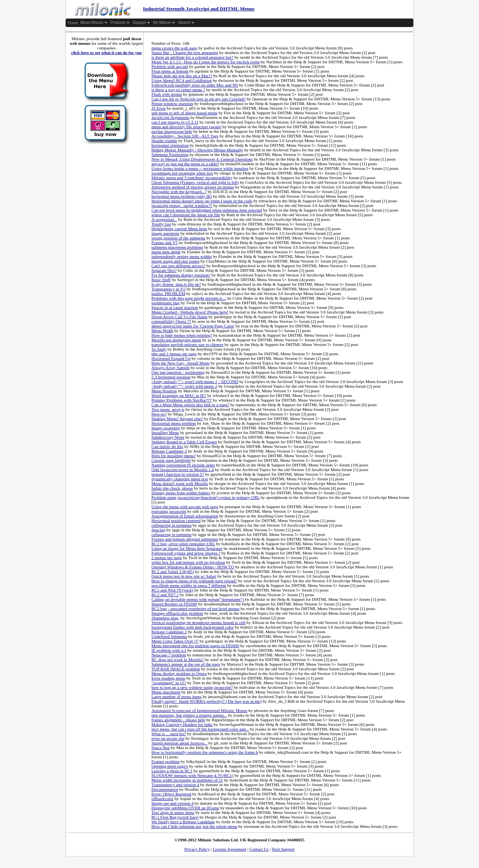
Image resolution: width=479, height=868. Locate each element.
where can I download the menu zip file (186, 215)
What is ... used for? (169, 734)
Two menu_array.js (168, 409)
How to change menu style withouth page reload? (194, 581)
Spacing (158, 530)
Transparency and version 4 (175, 785)
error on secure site (168, 738)
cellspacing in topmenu (172, 525)
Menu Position (164, 391)
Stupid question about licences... (179, 743)
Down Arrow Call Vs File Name (179, 317)
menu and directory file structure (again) (186, 127)
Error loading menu (168, 678)
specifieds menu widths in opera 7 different (189, 585)
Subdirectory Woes (168, 437)
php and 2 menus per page (174, 354)
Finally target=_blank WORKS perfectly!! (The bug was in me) (206, 701)
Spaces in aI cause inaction (175, 307)
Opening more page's (170, 766)
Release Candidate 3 (169, 451)
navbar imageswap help (172, 131)
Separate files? (164, 270)
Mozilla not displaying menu (176, 340)
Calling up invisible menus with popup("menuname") (198, 599)
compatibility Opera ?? (171, 321)
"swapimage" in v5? (169, 683)
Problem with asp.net (170, 66)
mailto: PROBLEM (168, 293)
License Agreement (230, 849)
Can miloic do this (167, 446)
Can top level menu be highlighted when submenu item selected (207, 210)
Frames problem (166, 761)
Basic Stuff (161, 280)
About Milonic (94, 23)
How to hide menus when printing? (182, 335)
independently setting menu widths (182, 256)
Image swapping (166, 428)
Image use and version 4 (172, 803)
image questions (165, 233)
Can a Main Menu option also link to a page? (190, 405)
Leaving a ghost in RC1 (172, 771)
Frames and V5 (165, 242)
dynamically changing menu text (180, 479)
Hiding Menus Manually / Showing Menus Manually (197, 150)
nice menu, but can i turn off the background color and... (200, 729)
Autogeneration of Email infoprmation (185, 516)
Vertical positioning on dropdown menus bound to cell (198, 622)
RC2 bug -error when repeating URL (183, 544)
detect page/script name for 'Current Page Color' (193, 326)
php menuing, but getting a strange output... (189, 715)
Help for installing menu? (174, 456)
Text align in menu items (173, 812)
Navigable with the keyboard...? (179, 192)
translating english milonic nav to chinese (187, 344)
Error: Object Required (171, 794)
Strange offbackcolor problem (177, 613)
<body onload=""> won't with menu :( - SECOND (195, 381)
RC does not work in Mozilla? (178, 659)
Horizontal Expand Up (171, 358)
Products (120, 23)
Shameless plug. (166, 618)
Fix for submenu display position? (181, 275)
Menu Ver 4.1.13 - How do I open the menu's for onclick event (206, 62)
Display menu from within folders (181, 493)
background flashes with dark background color (193, 627)
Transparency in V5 (168, 289)
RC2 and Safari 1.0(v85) (173, 571)
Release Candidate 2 (169, 632)
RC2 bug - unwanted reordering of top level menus (195, 609)
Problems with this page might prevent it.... (189, 298)
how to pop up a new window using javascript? (192, 687)
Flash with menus (167, 94)
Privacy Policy (197, 849)
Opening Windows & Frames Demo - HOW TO (193, 567)
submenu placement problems (177, 247)
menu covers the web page (174, 48)
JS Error (159, 108)
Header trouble (164, 141)
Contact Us (259, 849)
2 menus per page (167, 558)
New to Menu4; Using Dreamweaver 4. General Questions (202, 159)
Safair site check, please (172, 488)
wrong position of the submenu (178, 238)
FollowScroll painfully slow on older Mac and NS (195, 85)
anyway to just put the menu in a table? (185, 164)
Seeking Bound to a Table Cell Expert (184, 442)
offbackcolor (162, 798)
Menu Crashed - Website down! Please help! (190, 312)
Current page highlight (171, 460)
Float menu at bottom (170, 71)
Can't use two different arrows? (178, 266)
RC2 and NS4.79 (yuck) (172, 590)
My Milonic (164, 23)
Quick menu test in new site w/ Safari (184, 576)
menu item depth (166, 252)
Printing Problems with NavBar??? (182, 400)
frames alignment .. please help (178, 720)
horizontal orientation (170, 145)
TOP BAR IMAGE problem (176, 669)
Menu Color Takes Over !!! (175, 641)
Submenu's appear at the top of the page (186, 664)
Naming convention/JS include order (183, 465)
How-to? (159, 414)
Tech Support (283, 849)
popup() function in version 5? (178, 474)
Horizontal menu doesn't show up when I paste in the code (202, 201)
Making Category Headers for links (182, 724)
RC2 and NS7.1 (165, 595)
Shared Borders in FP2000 (174, 604)
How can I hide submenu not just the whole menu (194, 826)
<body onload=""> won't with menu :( (184, 386)
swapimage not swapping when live (182, 173)
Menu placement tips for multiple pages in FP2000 (195, 646)
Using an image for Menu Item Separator (187, 548)
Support (141, 23)
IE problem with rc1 (169, 650)
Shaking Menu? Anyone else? (177, 419)
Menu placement (166, 692)
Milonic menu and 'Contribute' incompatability (192, 178)
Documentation (165, 789)
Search (186, 23)
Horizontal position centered (176, 520)
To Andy (159, 349)
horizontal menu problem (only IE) (182, 196)
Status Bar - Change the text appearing (185, 53)
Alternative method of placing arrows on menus (193, 187)
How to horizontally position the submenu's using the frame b (205, 752)
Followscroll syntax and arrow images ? (186, 553)
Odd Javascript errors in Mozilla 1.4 (183, 470)
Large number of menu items (177, 697)
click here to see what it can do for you (106, 53)
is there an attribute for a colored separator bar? (192, 57)
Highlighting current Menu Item (179, 229)
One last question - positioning (178, 372)
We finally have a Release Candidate (183, 822)
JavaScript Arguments (170, 117)
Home (73, 23)
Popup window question (172, 103)
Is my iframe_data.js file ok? (176, 284)
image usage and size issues (175, 261)
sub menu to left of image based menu (184, 113)
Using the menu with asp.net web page (185, 507)
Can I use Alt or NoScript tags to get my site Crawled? (199, 99)
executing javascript (169, 511)
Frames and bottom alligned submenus (185, 539)
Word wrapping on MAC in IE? (179, 395)
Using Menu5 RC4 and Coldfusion (182, 80)
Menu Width (162, 331)
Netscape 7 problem (169, 655)
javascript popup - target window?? (182, 205)
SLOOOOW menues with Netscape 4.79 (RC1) (192, 775)
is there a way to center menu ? (178, 90)
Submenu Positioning (170, 154)
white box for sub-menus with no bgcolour (188, 562)
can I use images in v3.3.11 (175, 122)
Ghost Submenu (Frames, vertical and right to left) (195, 182)
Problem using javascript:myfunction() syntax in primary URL (206, 497)
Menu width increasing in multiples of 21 (187, 780)
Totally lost (161, 224)
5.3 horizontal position (171, 377)
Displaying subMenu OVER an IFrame (185, 808)
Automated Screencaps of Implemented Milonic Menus (199, 710)
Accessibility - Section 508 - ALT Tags (185, 136)
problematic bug (166, 303)
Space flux (161, 748)
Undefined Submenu (169, 636)
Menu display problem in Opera (179, 673)
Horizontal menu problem (174, 423)
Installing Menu (165, 432)
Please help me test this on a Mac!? (182, 76)
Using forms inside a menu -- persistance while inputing (200, 168)
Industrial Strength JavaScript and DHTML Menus (161, 9)
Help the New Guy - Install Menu (180, 363)
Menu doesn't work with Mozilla (180, 483)
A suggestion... (164, 219)
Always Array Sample (171, 368)
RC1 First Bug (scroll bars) (175, 817)
